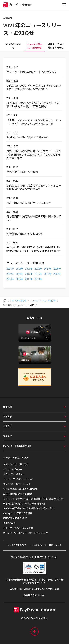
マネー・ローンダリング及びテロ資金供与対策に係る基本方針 (33, 499)
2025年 (10, 269)
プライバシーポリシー (14, 474)
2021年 (48, 269)
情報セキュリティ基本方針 (16, 465)
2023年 (29, 269)
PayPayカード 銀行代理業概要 (18, 513)
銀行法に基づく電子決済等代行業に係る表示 (24, 504)
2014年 (57, 274)
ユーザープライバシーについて (18, 479)
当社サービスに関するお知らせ (56, 46)
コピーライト (55, 545)
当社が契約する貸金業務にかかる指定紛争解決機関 (34, 589)
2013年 (10, 279)
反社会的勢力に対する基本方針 (18, 494)
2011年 (29, 279)
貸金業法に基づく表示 (34, 595)
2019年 (10, 274)
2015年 (48, 274)
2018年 (20, 274)
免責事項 (38, 545)
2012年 (20, 279)
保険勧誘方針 (10, 523)
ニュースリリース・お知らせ (34, 46)
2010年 (38, 279)
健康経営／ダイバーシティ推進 (18, 528)
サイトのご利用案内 (17, 545)
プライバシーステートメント (17, 484)
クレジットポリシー (13, 470)
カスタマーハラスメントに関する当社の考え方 (25, 533)
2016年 (38, 274)
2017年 (29, 274)
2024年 (20, 269)
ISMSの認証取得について (15, 518)
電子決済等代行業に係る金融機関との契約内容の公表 (29, 509)
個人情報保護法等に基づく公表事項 (20, 489)
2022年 (38, 269)
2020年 (57, 269)
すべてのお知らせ (13, 46)
